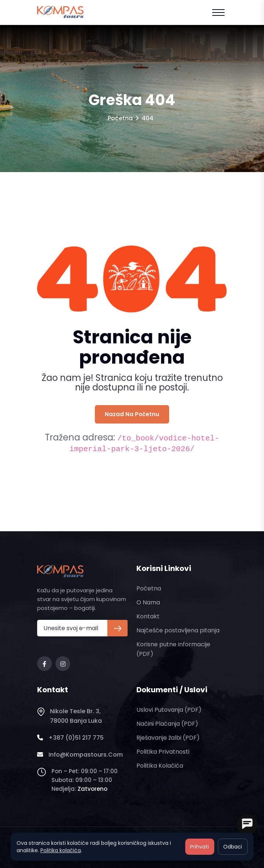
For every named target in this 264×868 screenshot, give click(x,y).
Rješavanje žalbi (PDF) (168, 738)
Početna (120, 118)
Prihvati (199, 847)
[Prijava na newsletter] (117, 628)
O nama (148, 602)
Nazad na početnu (132, 414)
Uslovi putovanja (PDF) (169, 710)
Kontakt (148, 616)
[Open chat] (247, 825)
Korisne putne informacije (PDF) (173, 649)
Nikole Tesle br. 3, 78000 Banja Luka (69, 716)
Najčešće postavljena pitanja (178, 630)
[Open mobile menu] (218, 12)
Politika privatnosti (163, 752)
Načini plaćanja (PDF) (167, 724)
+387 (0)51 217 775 (70, 738)
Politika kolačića (160, 766)
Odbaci (233, 847)
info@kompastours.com (80, 755)
